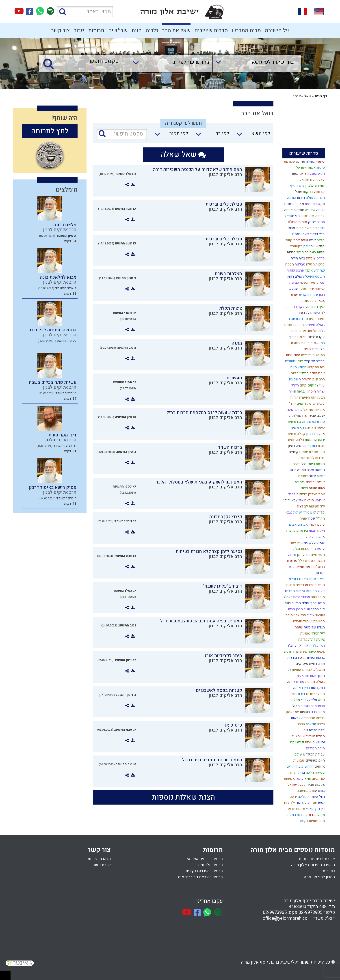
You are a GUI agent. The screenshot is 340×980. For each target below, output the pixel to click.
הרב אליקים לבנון (225, 174)
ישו (293, 543)
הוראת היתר (316, 464)
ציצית (320, 652)
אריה (312, 240)
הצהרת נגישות (99, 859)
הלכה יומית (296, 440)
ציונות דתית (316, 639)
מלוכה (302, 639)
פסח (311, 518)
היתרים (315, 313)
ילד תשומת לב (314, 506)
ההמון (310, 434)
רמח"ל (296, 234)
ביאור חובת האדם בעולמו (306, 579)
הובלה (297, 621)
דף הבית (321, 96)
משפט (319, 276)
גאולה (310, 162)
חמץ (307, 779)
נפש (321, 803)
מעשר (289, 603)
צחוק (311, 222)
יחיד (310, 289)
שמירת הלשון (315, 186)
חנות (137, 31)
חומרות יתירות (314, 585)
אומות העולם (297, 222)
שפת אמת (300, 240)
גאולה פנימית (315, 682)
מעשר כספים (314, 561)
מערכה (303, 476)
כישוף (320, 162)
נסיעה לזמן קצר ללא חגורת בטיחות (209, 552)
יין (298, 543)
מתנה (237, 343)
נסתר (295, 174)
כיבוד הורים (295, 766)
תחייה (320, 222)
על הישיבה (277, 31)
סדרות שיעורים (211, 31)
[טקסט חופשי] (84, 62)
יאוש (294, 295)
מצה (299, 446)
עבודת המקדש (313, 754)
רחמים (301, 404)
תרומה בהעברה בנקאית (204, 871)
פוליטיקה (297, 742)
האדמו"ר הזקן (314, 645)
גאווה (304, 216)
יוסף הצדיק (316, 494)
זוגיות (320, 476)
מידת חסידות (315, 748)
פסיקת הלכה (315, 773)
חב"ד (290, 645)
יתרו (296, 712)
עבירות (309, 785)
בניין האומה (301, 688)
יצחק (313, 791)
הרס (302, 658)
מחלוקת (295, 416)
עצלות (320, 180)
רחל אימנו (317, 797)
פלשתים (318, 349)
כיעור (312, 652)
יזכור (79, 31)
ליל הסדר (318, 633)
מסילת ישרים (315, 694)
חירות (300, 198)
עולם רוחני (294, 276)
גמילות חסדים (295, 591)
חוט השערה (307, 397)
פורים (300, 682)
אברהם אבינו (298, 525)
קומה (291, 682)
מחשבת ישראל (313, 621)
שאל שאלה (183, 154)
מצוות (299, 204)
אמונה (300, 162)
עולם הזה (302, 803)
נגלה (296, 549)
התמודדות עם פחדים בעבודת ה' (212, 760)
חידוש (309, 766)
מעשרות (234, 378)
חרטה (288, 652)
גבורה (310, 815)
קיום (303, 385)
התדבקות (310, 446)
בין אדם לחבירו (296, 531)
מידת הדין (300, 652)
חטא (321, 700)
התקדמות (317, 688)
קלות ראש (317, 512)
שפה (307, 349)
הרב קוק (318, 379)
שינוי (312, 283)
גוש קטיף (297, 186)
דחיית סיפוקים (306, 664)
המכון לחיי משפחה (319, 877)
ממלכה (294, 700)
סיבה (310, 470)
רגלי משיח (298, 428)
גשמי (303, 283)
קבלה (301, 434)
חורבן (292, 694)
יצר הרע (319, 270)
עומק (299, 779)
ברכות (291, 252)
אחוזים (319, 766)
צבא (288, 512)
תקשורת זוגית (314, 204)
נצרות (320, 391)
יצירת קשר (102, 865)
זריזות (299, 645)
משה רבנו (317, 712)
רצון (321, 295)
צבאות (320, 301)
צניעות (319, 785)
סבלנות (300, 264)
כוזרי (291, 567)
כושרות (329, 871)
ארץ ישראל (300, 512)
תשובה (289, 585)
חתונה (301, 470)
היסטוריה (308, 301)
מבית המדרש (246, 31)
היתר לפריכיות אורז (223, 656)
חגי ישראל (292, 216)
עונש (321, 549)
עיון (322, 385)
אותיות (296, 670)
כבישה (293, 283)
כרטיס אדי (232, 725)
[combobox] (252, 63)
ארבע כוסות (295, 270)
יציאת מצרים (315, 428)
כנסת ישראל (315, 404)
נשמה (320, 210)
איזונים (289, 204)
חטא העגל (317, 174)
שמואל (308, 410)
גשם (321, 791)
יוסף (291, 337)
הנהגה (291, 198)
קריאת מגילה (315, 264)
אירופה (310, 210)
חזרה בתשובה (297, 319)
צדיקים (301, 494)
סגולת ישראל (315, 736)
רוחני (304, 488)
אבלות (320, 434)
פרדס (320, 258)
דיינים (299, 585)
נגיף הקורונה (315, 307)
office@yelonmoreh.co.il (287, 918)
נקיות (304, 821)
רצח (295, 658)
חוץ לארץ (312, 809)
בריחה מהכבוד (314, 718)
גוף (313, 549)
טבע (304, 730)
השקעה (295, 379)
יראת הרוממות (314, 440)
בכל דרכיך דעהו (313, 234)
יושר (312, 476)
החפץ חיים (298, 367)
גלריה (152, 31)
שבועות (299, 760)
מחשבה (302, 791)
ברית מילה (298, 258)
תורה (321, 664)
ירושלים (290, 361)
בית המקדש (316, 367)
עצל (304, 464)
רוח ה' (294, 397)
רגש (293, 470)
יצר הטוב (318, 779)
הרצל (301, 724)
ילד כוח (289, 803)
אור (301, 500)
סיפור (320, 168)
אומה (303, 518)
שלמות (301, 337)
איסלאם (303, 797)
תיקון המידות (295, 307)
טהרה (296, 464)
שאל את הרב (176, 31)
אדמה (288, 210)
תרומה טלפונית (210, 865)
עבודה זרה (317, 216)
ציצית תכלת (231, 308)
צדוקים (313, 385)
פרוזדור (291, 561)
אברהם (307, 670)
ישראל (320, 615)
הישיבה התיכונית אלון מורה (313, 865)
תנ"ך (306, 609)
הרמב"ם (319, 567)
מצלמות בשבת (228, 274)
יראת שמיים (303, 567)
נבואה (301, 391)
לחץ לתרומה (50, 131)
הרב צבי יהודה (295, 615)
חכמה (289, 264)
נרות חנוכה (294, 410)
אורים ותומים (315, 482)
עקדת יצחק (316, 337)
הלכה (320, 724)
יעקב (313, 373)
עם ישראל (307, 180)
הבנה (321, 397)
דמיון (291, 446)
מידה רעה (317, 597)
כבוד (291, 494)
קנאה (320, 240)
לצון (300, 506)
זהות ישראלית (306, 676)
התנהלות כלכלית (312, 355)
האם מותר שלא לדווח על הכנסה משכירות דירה (198, 169)
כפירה (320, 361)
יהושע (320, 742)
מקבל (291, 555)
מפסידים (298, 809)
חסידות (298, 210)
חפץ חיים (317, 555)
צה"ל (287, 597)
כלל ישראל (295, 785)
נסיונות (319, 289)
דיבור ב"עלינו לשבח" (222, 586)
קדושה (319, 192)
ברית (301, 773)
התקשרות (293, 355)
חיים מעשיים (315, 760)
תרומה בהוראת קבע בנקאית (200, 877)
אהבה (320, 537)
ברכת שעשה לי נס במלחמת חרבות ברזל (204, 413)
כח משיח (294, 422)
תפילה (320, 815)
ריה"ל (295, 385)
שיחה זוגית (316, 319)
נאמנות (305, 633)
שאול (320, 283)
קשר (289, 240)
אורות (314, 343)
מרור (291, 228)
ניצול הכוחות (315, 591)
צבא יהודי (290, 500)
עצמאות (296, 718)
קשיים (293, 452)
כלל (301, 561)
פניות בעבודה (314, 252)
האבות (305, 549)
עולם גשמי (316, 525)
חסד (313, 803)
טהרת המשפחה (313, 422)
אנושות (289, 779)
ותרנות (311, 537)
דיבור (301, 694)
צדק (306, 246)
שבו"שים (118, 31)
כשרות (309, 742)
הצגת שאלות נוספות (183, 797)
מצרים (304, 174)
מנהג (321, 603)
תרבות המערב (295, 815)
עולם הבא (301, 603)
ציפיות (310, 258)
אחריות (319, 410)
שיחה (298, 627)
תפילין (304, 373)
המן (322, 343)
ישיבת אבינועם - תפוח (317, 859)
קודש (320, 573)
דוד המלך (317, 609)
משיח (291, 434)
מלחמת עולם (315, 198)
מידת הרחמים (293, 325)
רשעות (304, 712)
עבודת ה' (302, 228)
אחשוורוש (298, 331)
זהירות (293, 773)
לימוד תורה (306, 458)
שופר (302, 289)
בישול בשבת (300, 343)
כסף (313, 603)
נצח (304, 416)
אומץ (308, 270)
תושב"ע (319, 670)
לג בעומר (302, 313)
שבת (321, 446)
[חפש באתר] (85, 12)
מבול (296, 706)
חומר (300, 252)
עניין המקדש (308, 295)
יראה (293, 797)
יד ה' (292, 404)
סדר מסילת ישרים (312, 452)
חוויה (292, 391)
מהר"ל (320, 518)
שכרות (319, 458)
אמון (289, 712)
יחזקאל (309, 361)
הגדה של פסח (314, 627)
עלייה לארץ (309, 700)
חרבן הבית (295, 609)
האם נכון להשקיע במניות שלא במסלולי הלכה (199, 482)
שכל (298, 192)
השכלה (308, 276)
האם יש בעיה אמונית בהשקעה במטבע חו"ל (201, 621)
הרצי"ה (306, 379)
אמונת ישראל (305, 168)
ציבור (310, 615)
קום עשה (317, 246)
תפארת (310, 724)
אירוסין (319, 500)
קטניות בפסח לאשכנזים (219, 690)
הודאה (309, 500)
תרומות (96, 31)
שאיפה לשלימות (312, 543)
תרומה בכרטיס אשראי (205, 859)
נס (289, 670)
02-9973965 (275, 912)
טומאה (319, 470)
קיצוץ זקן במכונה (226, 517)
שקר (321, 228)
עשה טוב (298, 736)
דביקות (308, 192)
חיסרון (311, 391)
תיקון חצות (316, 531)
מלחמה (312, 331)
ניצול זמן (303, 555)
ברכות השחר (315, 658)
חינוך (321, 676)
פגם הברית (316, 730)
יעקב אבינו (316, 416)
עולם (298, 754)
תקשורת (296, 246)
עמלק (293, 289)
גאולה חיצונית (314, 325)
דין (322, 809)
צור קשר (60, 31)
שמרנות (289, 162)
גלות (321, 331)
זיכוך (313, 228)
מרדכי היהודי (300, 597)
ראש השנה (316, 488)
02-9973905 (310, 912)
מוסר (295, 373)
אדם (321, 373)
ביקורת (299, 482)
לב (322, 313)
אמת (287, 809)
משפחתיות (316, 821)
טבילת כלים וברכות (224, 204)
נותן (289, 658)
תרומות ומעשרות (312, 706)
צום (300, 361)
